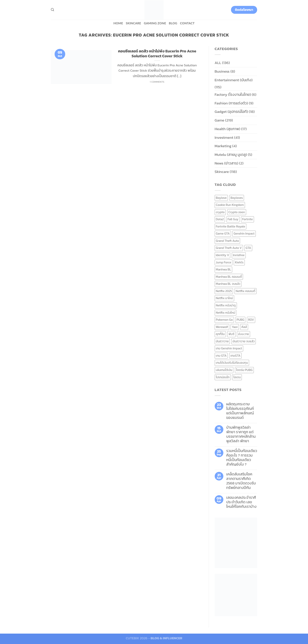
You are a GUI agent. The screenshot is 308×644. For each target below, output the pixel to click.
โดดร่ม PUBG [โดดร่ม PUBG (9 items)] (244, 370)
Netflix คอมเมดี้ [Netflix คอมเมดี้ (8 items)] (246, 291)
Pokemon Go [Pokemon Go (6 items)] (224, 320)
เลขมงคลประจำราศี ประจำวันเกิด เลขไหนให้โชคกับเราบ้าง (241, 502)
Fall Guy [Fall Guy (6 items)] (233, 219)
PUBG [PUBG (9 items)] (241, 320)
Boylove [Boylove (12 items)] (221, 198)
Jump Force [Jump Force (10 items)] (224, 262)
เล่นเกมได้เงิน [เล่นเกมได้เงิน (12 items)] (224, 370)
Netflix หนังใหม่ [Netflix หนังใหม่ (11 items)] (226, 313)
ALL (218, 63)
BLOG (173, 23)
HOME (118, 23)
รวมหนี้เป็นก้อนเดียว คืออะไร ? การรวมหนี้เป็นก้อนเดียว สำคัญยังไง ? (242, 458)
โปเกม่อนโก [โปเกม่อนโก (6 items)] (223, 377)
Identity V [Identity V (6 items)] (223, 255)
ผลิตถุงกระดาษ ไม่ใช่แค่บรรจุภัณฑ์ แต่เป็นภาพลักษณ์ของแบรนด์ (240, 411)
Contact (187, 23)
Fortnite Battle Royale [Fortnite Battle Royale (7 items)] (231, 226)
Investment (224, 137)
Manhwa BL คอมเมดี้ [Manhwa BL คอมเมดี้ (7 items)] (229, 277)
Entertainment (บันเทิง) (234, 80)
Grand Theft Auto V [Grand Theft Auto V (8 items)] (229, 248)
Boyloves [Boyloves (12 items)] (237, 198)
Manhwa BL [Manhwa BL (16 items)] (224, 269)
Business (222, 71)
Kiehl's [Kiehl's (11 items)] (239, 262)
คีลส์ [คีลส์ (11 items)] (244, 327)
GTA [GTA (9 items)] (248, 248)
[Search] (52, 10)
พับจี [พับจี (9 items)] (231, 334)
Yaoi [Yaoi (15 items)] (235, 327)
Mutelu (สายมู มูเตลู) (231, 155)
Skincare (133, 23)
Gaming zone (155, 23)
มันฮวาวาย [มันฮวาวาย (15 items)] (222, 341)
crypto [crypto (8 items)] (220, 212)
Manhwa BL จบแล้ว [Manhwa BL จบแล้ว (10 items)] (228, 284)
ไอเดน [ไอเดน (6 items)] (237, 377)
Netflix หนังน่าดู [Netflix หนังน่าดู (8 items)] (226, 305)
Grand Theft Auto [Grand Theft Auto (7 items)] (227, 241)
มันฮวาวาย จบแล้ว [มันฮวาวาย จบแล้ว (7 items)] (244, 341)
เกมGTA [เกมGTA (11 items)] (235, 356)
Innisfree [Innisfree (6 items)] (239, 255)
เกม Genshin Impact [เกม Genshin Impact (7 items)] (229, 348)
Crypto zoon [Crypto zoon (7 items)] (237, 212)
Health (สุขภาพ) (228, 129)
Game (220, 120)
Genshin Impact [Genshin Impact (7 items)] (244, 233)
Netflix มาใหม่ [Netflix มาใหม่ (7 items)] (225, 298)
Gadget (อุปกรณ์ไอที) (231, 112)
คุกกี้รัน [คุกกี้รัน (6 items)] (220, 334)
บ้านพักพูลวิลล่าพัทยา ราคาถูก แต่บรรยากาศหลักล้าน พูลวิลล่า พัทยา (241, 434)
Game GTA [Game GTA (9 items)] (223, 233)
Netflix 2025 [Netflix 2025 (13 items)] (224, 291)
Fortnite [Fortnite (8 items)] (247, 219)
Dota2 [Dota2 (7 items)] (220, 219)
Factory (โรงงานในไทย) (233, 95)
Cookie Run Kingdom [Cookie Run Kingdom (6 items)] (230, 205)
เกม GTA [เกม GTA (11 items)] (221, 356)
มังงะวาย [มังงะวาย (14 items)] (243, 334)
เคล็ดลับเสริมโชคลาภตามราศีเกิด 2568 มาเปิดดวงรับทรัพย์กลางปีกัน (241, 481)
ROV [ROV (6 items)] (251, 320)
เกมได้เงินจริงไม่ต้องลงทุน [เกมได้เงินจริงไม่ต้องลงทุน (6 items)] (232, 363)
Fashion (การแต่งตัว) (231, 103)
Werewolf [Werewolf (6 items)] (222, 327)
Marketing (223, 146)
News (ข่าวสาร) (226, 163)
